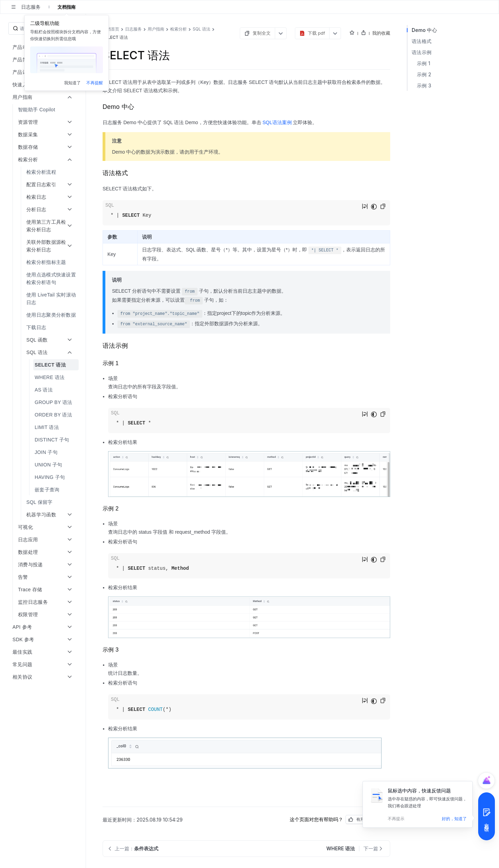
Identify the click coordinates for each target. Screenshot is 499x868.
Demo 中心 (424, 30)
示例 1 (424, 63)
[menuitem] (43, 110)
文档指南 (67, 7)
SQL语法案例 (277, 122)
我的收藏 (381, 33)
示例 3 (424, 85)
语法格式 (422, 41)
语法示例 (422, 52)
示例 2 (424, 74)
